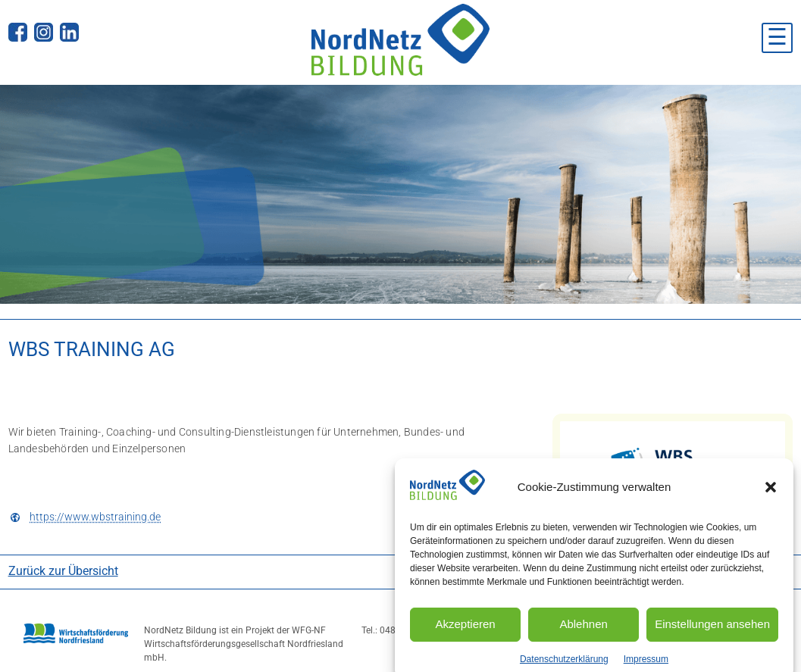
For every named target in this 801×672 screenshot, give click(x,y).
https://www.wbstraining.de (95, 517)
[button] (771, 496)
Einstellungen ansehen (712, 633)
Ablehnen (583, 633)
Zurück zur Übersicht (63, 571)
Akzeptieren (465, 633)
